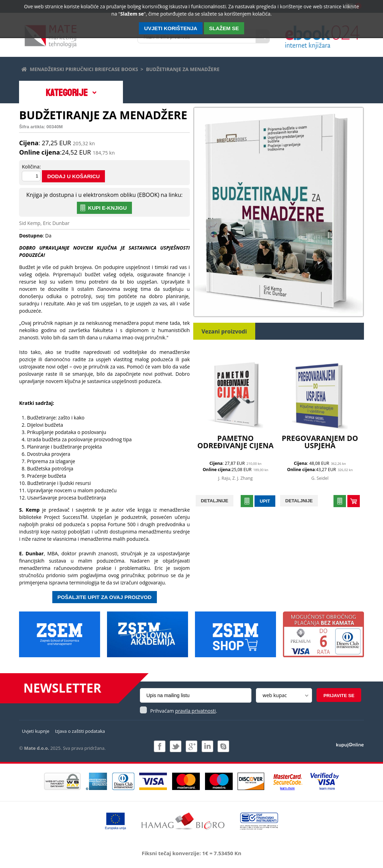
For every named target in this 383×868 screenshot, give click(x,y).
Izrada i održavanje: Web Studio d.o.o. (350, 745)
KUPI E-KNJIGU (107, 208)
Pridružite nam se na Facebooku (160, 746)
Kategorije (67, 93)
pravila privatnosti (195, 711)
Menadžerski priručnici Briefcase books (84, 69)
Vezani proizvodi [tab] (224, 331)
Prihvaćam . (184, 711)
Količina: (31, 167)
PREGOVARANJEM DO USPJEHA (320, 442)
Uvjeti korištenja (171, 28)
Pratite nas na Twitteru (176, 746)
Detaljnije (215, 501)
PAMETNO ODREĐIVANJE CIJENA (235, 442)
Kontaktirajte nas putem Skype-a (223, 746)
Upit (265, 501)
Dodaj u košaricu (73, 176)
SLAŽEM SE (224, 28)
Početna (24, 68)
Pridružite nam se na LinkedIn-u (207, 746)
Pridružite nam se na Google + (191, 746)
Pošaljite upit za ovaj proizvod (105, 597)
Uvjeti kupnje (35, 731)
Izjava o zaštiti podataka (80, 731)
